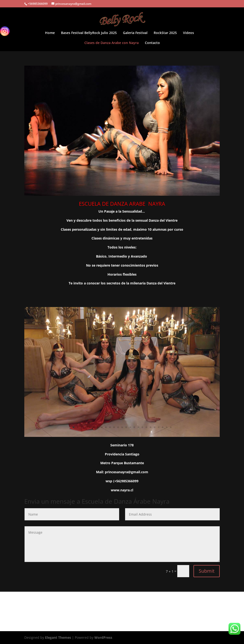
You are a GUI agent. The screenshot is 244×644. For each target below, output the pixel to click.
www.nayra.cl (122, 490)
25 (171, 427)
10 (110, 427)
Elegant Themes (58, 637)
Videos (188, 33)
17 (138, 427)
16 (134, 427)
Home (50, 33)
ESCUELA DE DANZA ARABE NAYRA (122, 204)
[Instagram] (5, 31)
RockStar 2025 (165, 33)
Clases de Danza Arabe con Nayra (112, 43)
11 (114, 427)
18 (142, 427)
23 (163, 427)
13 (122, 427)
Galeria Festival (135, 33)
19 (146, 427)
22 (159, 427)
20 (150, 427)
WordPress (103, 637)
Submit (207, 571)
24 (167, 427)
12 (118, 427)
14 (126, 427)
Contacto (152, 43)
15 (130, 427)
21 (155, 427)
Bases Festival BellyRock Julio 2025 (89, 33)
